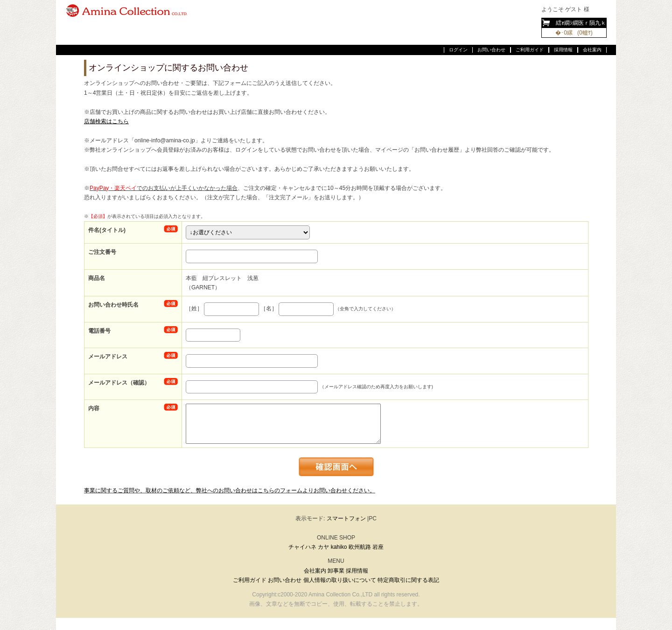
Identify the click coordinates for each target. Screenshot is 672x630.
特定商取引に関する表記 (408, 580)
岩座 (378, 547)
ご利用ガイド (530, 50)
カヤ (323, 547)
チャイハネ (302, 547)
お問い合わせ (491, 50)
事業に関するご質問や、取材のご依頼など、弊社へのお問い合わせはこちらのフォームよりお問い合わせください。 (230, 490)
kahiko (339, 547)
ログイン (458, 50)
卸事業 (336, 571)
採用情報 (563, 50)
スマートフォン (346, 518)
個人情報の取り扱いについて (340, 580)
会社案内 (592, 50)
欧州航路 (360, 547)
